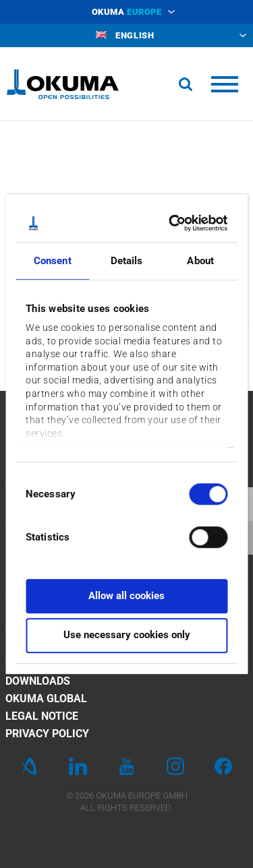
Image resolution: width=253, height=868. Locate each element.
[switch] (197, 535)
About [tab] (200, 261)
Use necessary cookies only (127, 635)
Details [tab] (127, 261)
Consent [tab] (53, 261)
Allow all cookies (126, 596)
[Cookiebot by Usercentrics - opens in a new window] (173, 223)
